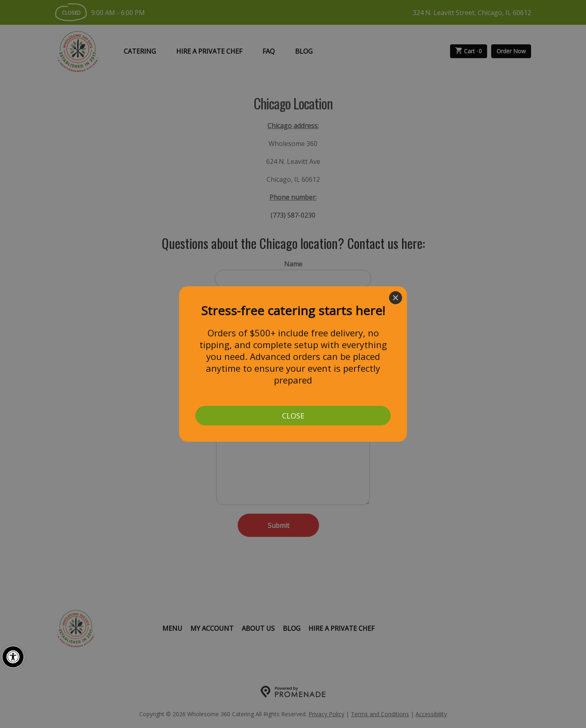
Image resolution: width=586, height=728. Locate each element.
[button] (13, 657)
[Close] (396, 298)
